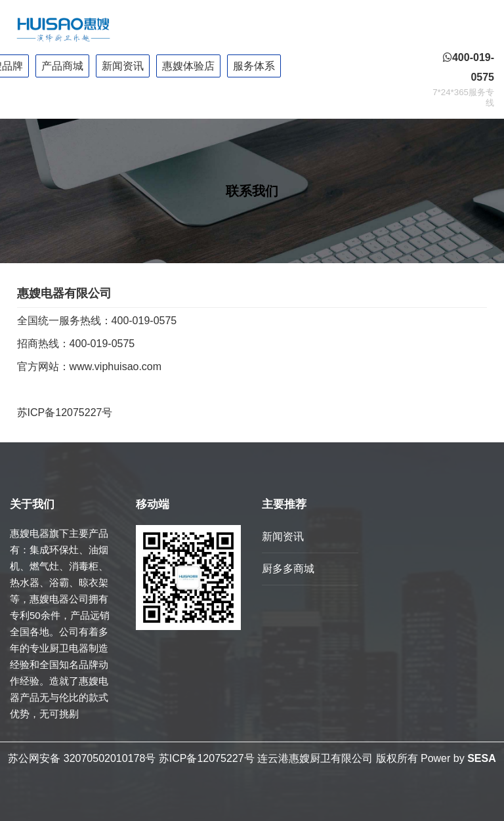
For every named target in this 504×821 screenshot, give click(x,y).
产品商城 (62, 66)
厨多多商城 (288, 569)
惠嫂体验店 (188, 66)
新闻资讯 (123, 66)
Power (435, 758)
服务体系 (254, 66)
